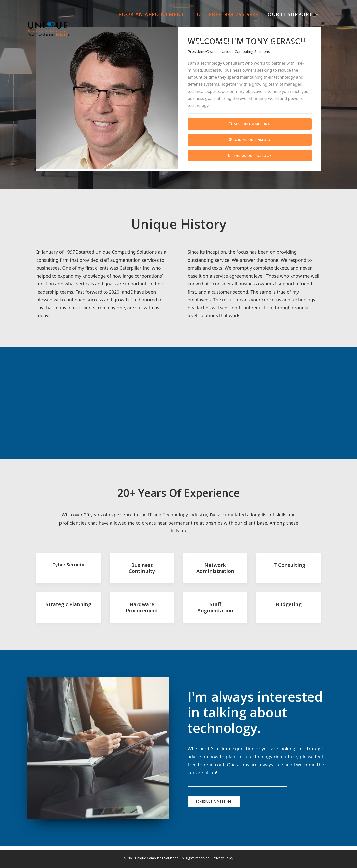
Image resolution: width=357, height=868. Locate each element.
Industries (213, 43)
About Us (259, 43)
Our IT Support (293, 14)
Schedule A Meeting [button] (250, 124)
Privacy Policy (223, 858)
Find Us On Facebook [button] (250, 156)
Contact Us (302, 43)
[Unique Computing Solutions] (49, 29)
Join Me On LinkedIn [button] (250, 140)
